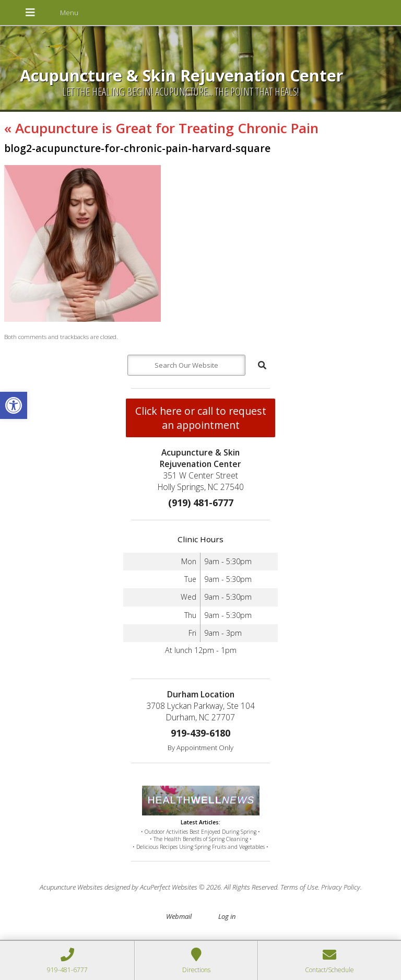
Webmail (179, 916)
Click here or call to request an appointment (201, 418)
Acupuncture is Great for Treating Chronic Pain (161, 128)
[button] (14, 405)
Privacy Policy (341, 887)
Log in (227, 916)
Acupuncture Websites (71, 887)
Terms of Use (299, 887)
